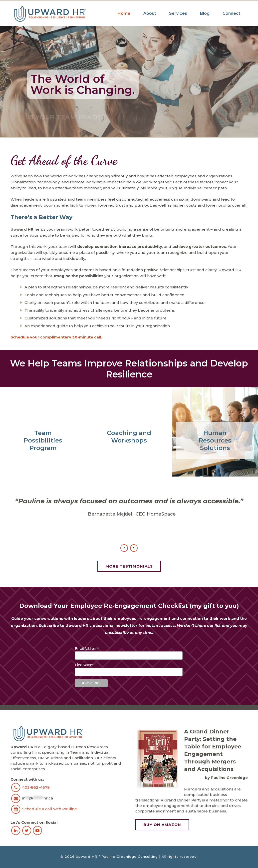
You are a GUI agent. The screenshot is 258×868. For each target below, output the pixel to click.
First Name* (84, 665)
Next (134, 548)
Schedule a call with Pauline (50, 809)
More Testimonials (129, 566)
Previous (124, 548)
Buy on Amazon (162, 825)
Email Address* (87, 649)
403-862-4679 (36, 787)
